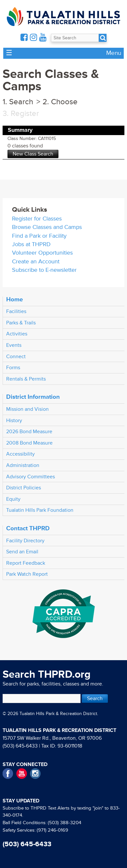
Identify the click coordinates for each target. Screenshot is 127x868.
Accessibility (20, 454)
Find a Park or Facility (39, 236)
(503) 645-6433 (20, 746)
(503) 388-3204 (64, 823)
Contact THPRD (28, 528)
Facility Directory (25, 541)
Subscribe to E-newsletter (44, 270)
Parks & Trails (21, 323)
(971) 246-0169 (52, 830)
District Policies (24, 488)
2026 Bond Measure (29, 432)
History (14, 421)
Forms (13, 368)
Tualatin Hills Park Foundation (40, 510)
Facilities (16, 311)
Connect (16, 357)
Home (15, 299)
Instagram (35, 774)
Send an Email (22, 552)
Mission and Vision (27, 409)
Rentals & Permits (26, 379)
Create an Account (36, 262)
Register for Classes (37, 219)
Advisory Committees (31, 477)
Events (14, 345)
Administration (23, 465)
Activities (17, 334)
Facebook (8, 774)
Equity (13, 499)
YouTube (22, 774)
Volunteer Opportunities (42, 253)
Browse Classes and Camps (47, 227)
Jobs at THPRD (31, 244)
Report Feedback (26, 563)
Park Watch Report (27, 574)
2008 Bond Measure (29, 443)
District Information (33, 397)
